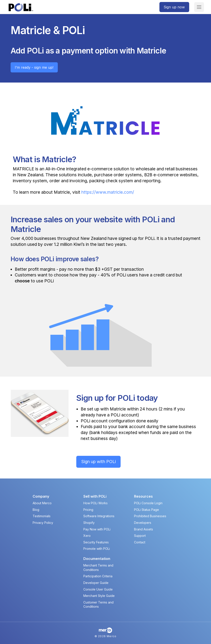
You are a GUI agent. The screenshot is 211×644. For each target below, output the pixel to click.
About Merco (42, 503)
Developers (143, 523)
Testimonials (42, 516)
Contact (140, 542)
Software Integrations (99, 516)
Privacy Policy (43, 523)
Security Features (96, 542)
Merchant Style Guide (99, 596)
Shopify (89, 523)
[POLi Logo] (21, 7)
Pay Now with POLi (97, 529)
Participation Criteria (98, 576)
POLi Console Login (148, 503)
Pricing (88, 510)
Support (140, 536)
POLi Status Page (147, 510)
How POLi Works (95, 503)
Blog (36, 510)
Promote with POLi (97, 549)
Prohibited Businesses (150, 516)
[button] (199, 7)
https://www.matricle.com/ (108, 192)
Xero (87, 536)
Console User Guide (98, 589)
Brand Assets (144, 529)
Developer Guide (96, 583)
